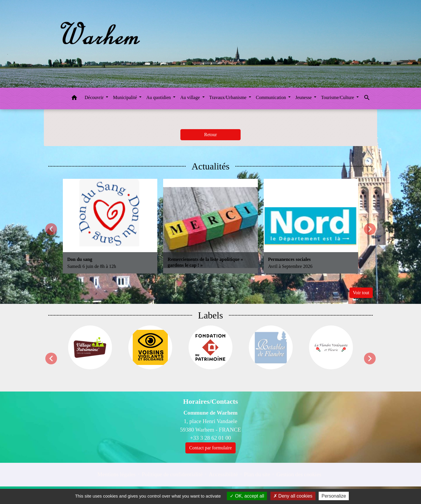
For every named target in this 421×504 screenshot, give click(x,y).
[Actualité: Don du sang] (110, 226)
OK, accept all (247, 496)
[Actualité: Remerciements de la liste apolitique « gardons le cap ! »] (210, 226)
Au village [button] (190, 97)
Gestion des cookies (299, 474)
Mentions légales (117, 474)
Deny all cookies (293, 496)
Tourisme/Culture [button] (338, 97)
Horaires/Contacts (210, 401)
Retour (210, 135)
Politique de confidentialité (172, 474)
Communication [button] (271, 97)
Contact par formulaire (210, 448)
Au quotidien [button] (159, 97)
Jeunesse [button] (304, 97)
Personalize (334, 496)
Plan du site (257, 474)
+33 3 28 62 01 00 (210, 438)
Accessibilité (223, 474)
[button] (74, 99)
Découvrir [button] (95, 97)
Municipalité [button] (125, 97)
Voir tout (361, 293)
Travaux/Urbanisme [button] (228, 97)
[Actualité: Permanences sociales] (311, 226)
